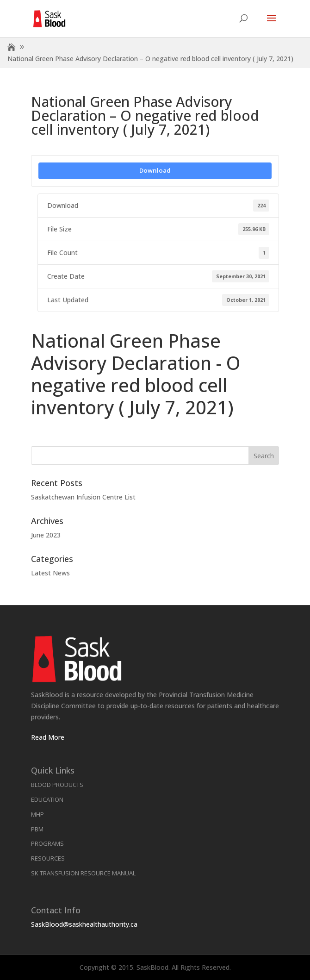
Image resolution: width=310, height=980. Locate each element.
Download (155, 170)
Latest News (50, 573)
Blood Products (57, 785)
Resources (48, 858)
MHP (37, 814)
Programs (47, 843)
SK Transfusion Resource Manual (83, 873)
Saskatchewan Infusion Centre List (83, 497)
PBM (37, 829)
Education (47, 799)
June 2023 (46, 535)
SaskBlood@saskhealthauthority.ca (84, 924)
